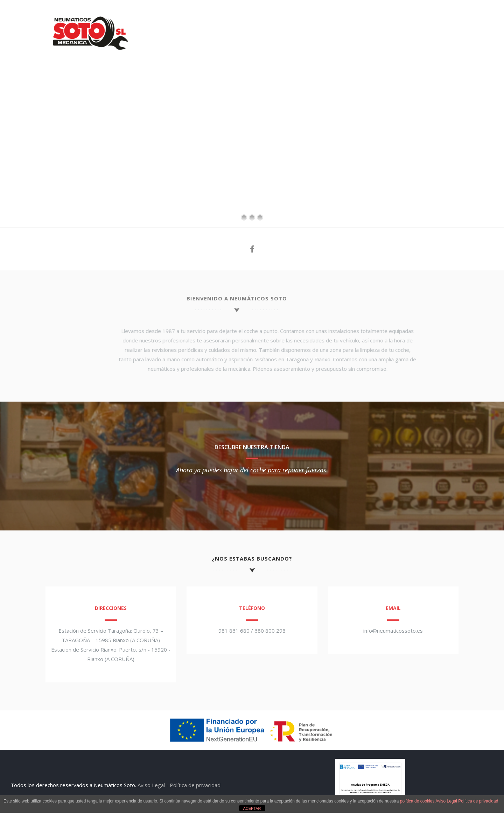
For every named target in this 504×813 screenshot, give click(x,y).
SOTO (158, 17)
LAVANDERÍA (355, 17)
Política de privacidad (195, 785)
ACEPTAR (252, 808)
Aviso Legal (151, 785)
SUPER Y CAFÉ (402, 17)
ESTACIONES (195, 17)
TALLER (281, 17)
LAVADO (315, 17)
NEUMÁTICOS (241, 17)
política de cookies (417, 801)
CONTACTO (447, 17)
